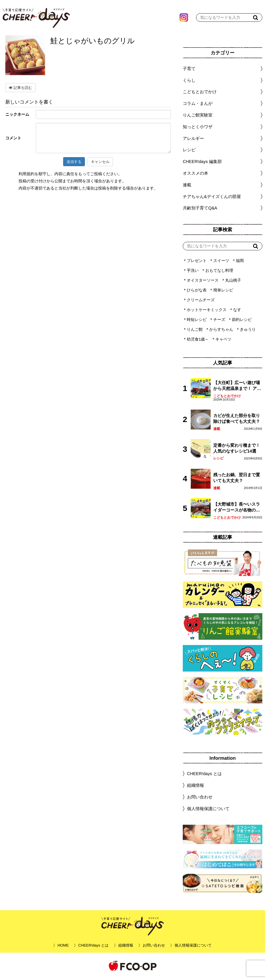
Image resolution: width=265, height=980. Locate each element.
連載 (187, 186)
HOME (63, 947)
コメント (13, 139)
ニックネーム (17, 116)
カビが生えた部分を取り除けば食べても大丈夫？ (237, 420)
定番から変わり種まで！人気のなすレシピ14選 (237, 450)
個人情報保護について (208, 810)
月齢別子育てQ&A (200, 209)
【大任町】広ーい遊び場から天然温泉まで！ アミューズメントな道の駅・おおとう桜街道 (237, 387)
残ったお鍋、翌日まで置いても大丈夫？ (237, 479)
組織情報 (196, 787)
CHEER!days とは (204, 775)
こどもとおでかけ (227, 397)
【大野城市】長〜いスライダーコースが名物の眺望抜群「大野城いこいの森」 (237, 509)
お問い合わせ (200, 798)
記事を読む (20, 89)
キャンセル (100, 163)
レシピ (218, 460)
